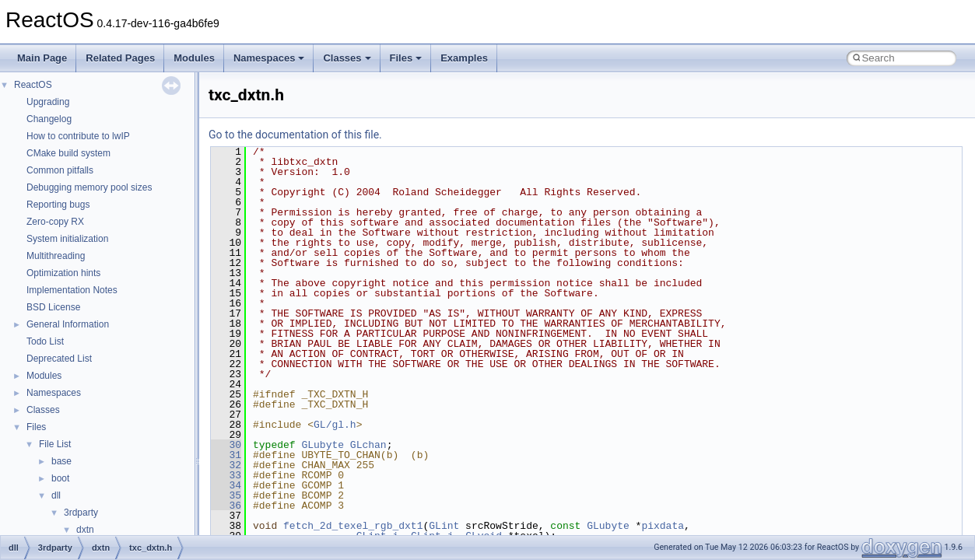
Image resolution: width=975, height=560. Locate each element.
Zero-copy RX (55, 222)
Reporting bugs (58, 205)
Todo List (45, 341)
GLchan (368, 445)
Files (406, 58)
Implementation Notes (72, 290)
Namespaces (269, 58)
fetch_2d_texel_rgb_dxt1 (353, 526)
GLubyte (323, 445)
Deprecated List (59, 359)
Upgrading (48, 102)
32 (226, 465)
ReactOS (33, 85)
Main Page (42, 58)
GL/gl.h (335, 425)
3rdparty (81, 513)
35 (226, 495)
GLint (444, 526)
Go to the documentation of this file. (295, 135)
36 (226, 506)
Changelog (49, 119)
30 (226, 445)
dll (56, 495)
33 (226, 475)
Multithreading (56, 256)
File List (55, 444)
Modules (194, 58)
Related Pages (120, 58)
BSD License (53, 307)
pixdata (663, 526)
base (61, 461)
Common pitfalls (60, 170)
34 (226, 485)
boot (60, 478)
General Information (68, 324)
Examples (464, 58)
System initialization (67, 239)
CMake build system (68, 153)
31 (226, 455)
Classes (347, 58)
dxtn (85, 530)
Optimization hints (63, 273)
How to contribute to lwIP (78, 136)
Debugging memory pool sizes (89, 187)
